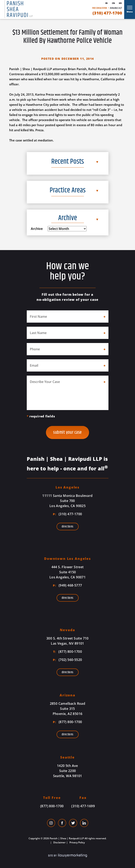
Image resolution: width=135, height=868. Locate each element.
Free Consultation (100, 8)
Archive (37, 229)
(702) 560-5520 (67, 660)
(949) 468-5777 (67, 585)
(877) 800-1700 (67, 652)
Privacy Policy (77, 842)
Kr (120, 3)
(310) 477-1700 (107, 13)
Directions (68, 527)
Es (107, 3)
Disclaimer (59, 842)
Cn (113, 3)
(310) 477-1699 (83, 806)
